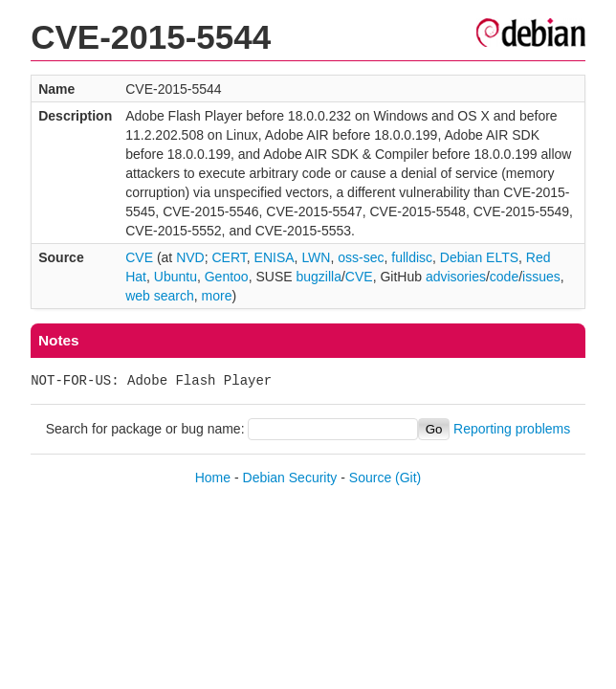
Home (213, 478)
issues (541, 277)
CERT (229, 257)
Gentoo (227, 277)
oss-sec (361, 257)
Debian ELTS (479, 257)
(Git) (408, 478)
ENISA (275, 257)
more (217, 296)
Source (370, 478)
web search (160, 296)
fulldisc (412, 257)
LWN (316, 257)
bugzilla (318, 277)
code (504, 277)
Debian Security (290, 478)
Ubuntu (176, 277)
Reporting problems (512, 429)
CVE (139, 257)
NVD (190, 257)
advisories (456, 277)
